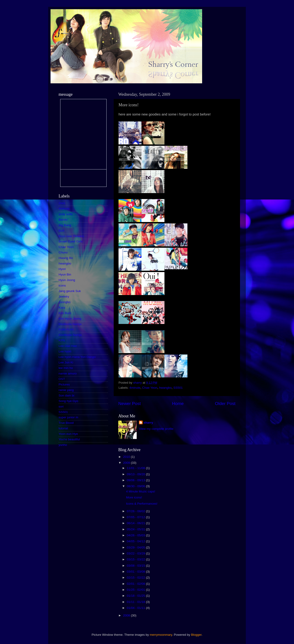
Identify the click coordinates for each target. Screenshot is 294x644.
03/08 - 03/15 (136, 566)
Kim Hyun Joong (70, 319)
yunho (63, 445)
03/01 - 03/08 (136, 572)
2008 (127, 615)
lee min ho (66, 368)
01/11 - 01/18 (136, 602)
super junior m (68, 417)
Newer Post (130, 404)
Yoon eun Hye (68, 434)
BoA (62, 231)
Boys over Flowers (71, 236)
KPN (62, 340)
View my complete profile (156, 429)
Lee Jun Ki (66, 362)
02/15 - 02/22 (136, 578)
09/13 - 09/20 (136, 474)
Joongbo (65, 302)
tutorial (63, 428)
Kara (62, 308)
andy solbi (66, 214)
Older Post (225, 404)
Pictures (64, 384)
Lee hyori (65, 351)
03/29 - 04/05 (136, 547)
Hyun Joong (67, 280)
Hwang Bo (66, 258)
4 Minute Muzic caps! (141, 491)
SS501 (178, 388)
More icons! (134, 497)
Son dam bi (66, 395)
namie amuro (68, 373)
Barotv (63, 220)
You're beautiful (69, 439)
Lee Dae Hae (68, 346)
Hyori (62, 269)
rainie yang (66, 390)
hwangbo (165, 388)
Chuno (63, 252)
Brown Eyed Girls (71, 241)
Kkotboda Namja (70, 324)
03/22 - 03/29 (136, 553)
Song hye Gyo (68, 401)
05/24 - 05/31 (136, 529)
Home (178, 404)
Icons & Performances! (142, 504)
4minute (135, 388)
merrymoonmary (161, 635)
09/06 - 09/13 (136, 480)
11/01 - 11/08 (136, 468)
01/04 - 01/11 (136, 608)
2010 (127, 457)
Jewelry (64, 297)
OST (62, 379)
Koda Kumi (66, 329)
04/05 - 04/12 (136, 541)
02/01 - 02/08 (136, 584)
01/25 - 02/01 (136, 590)
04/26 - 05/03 (136, 535)
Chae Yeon (150, 388)
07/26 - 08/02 (136, 511)
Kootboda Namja (70, 335)
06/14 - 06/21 (136, 523)
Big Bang (65, 225)
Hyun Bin (65, 274)
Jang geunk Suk (70, 291)
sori (61, 406)
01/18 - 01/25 (136, 596)
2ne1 (62, 203)
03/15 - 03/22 (136, 559)
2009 (127, 463)
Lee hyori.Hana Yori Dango (77, 357)
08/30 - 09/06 (136, 486)
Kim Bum (65, 313)
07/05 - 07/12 (136, 517)
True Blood (66, 423)
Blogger (196, 635)
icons (62, 285)
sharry (148, 423)
